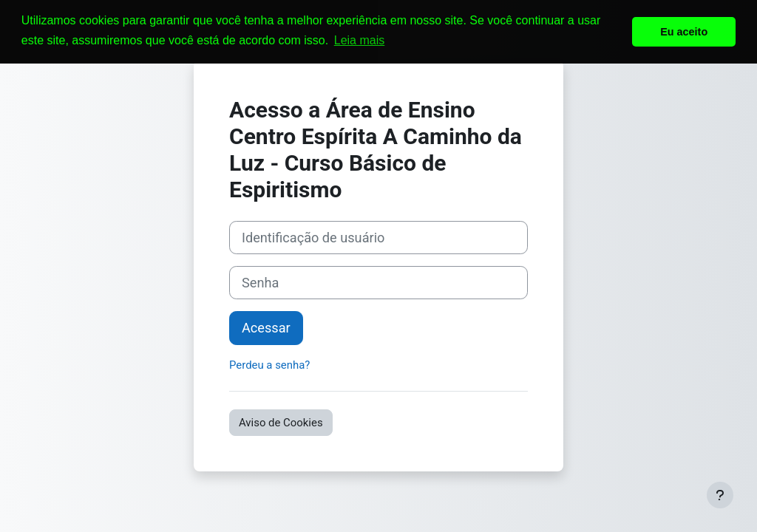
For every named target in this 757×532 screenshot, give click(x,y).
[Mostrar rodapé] (720, 495)
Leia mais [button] (359, 40)
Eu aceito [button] (684, 32)
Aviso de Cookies (281, 423)
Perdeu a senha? (269, 365)
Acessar (266, 328)
